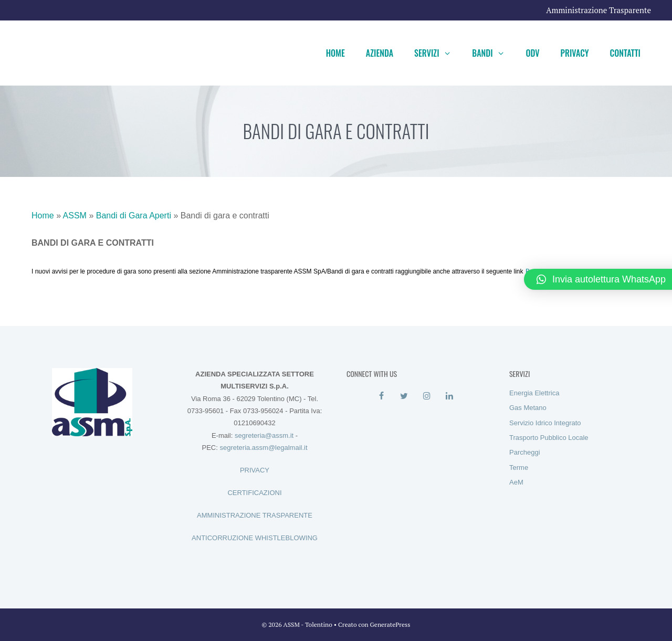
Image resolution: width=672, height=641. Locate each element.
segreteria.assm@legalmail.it (263, 448)
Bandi (493, 53)
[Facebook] (381, 396)
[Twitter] (404, 396)
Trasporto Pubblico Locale (549, 438)
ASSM (75, 216)
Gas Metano (528, 408)
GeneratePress (390, 624)
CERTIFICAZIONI (254, 493)
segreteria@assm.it (264, 435)
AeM (516, 482)
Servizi (438, 53)
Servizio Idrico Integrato (545, 423)
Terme (519, 467)
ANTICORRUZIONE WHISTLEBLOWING (255, 538)
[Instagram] (427, 396)
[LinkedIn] (449, 396)
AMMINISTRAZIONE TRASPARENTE (255, 515)
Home (335, 53)
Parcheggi (525, 452)
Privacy (575, 53)
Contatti (625, 53)
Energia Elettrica (534, 393)
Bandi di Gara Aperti (134, 216)
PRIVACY (255, 470)
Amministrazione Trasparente (598, 10)
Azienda (380, 53)
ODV (532, 53)
